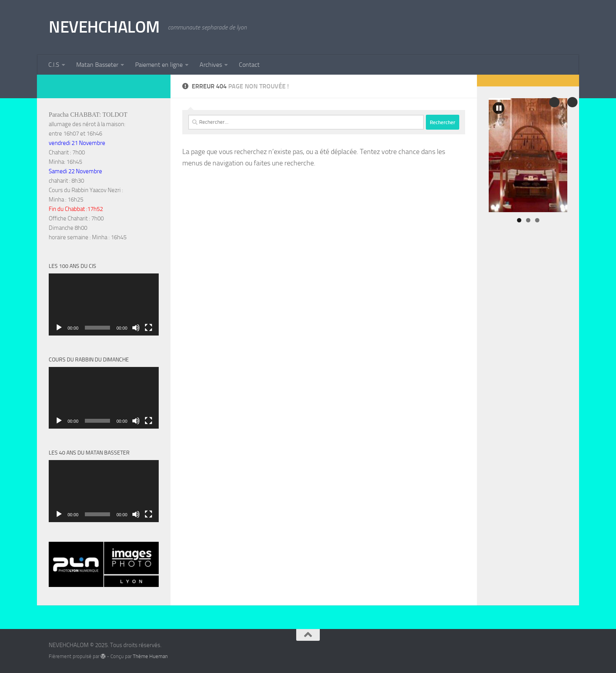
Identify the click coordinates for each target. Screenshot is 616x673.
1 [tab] (519, 220)
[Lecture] (59, 328)
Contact (249, 65)
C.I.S (54, 65)
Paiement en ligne (159, 65)
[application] (104, 304)
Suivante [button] (554, 102)
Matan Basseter (97, 65)
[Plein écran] (148, 328)
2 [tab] (528, 220)
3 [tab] (537, 220)
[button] (499, 108)
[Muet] (136, 328)
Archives (211, 65)
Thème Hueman (150, 656)
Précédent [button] (572, 102)
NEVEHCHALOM (104, 27)
